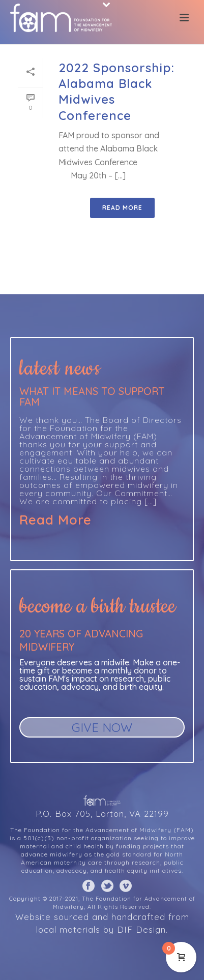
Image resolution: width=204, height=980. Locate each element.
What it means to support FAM (92, 396)
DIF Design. (142, 929)
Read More (55, 520)
